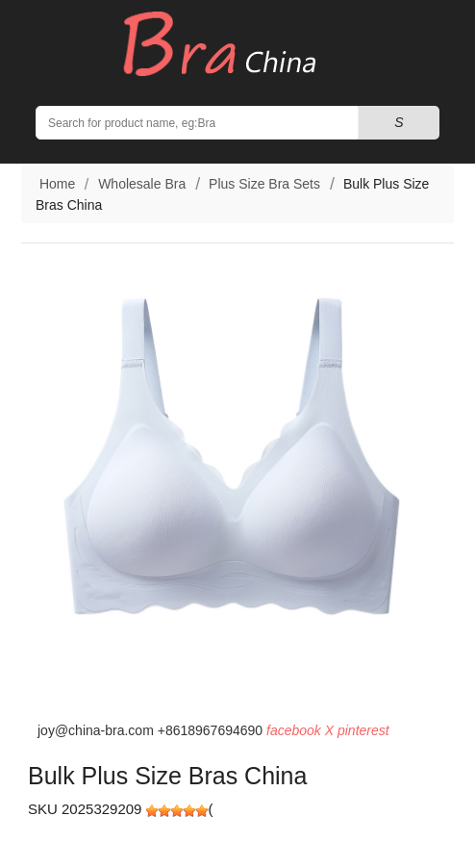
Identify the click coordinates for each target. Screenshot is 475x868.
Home (55, 184)
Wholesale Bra (142, 184)
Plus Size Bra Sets (264, 184)
